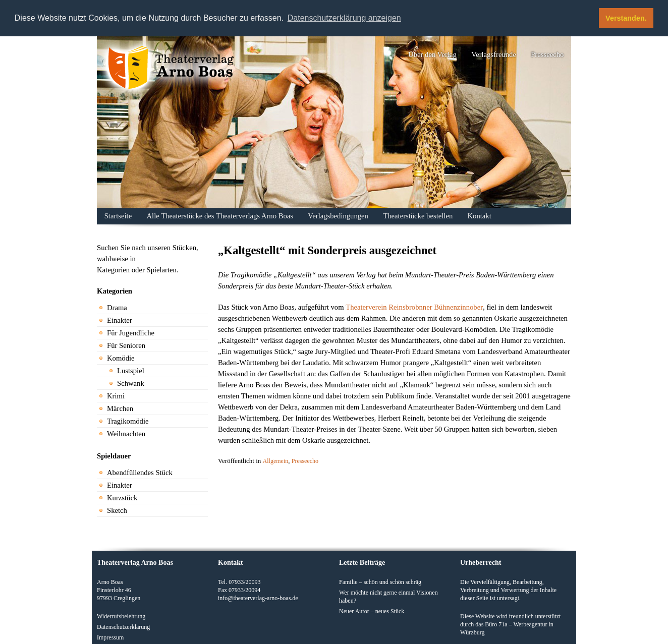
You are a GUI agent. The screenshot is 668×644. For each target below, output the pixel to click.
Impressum (110, 637)
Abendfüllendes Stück (140, 473)
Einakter (120, 320)
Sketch (117, 510)
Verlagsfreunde (494, 54)
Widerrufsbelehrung (121, 616)
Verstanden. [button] (626, 18)
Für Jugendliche (131, 333)
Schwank (131, 383)
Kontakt (480, 216)
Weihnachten (126, 434)
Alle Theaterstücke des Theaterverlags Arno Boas (220, 216)
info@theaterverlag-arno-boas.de (258, 598)
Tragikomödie (128, 421)
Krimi (116, 396)
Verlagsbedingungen (338, 216)
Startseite (118, 216)
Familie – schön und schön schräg (380, 582)
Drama (117, 308)
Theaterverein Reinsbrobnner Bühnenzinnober (414, 307)
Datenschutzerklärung (123, 627)
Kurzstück (122, 498)
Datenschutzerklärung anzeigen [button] (344, 18)
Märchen (120, 408)
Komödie (121, 358)
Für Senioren (126, 345)
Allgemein (276, 461)
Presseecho (547, 54)
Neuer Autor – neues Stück (372, 611)
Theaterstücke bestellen (418, 216)
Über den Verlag (432, 54)
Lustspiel (131, 371)
